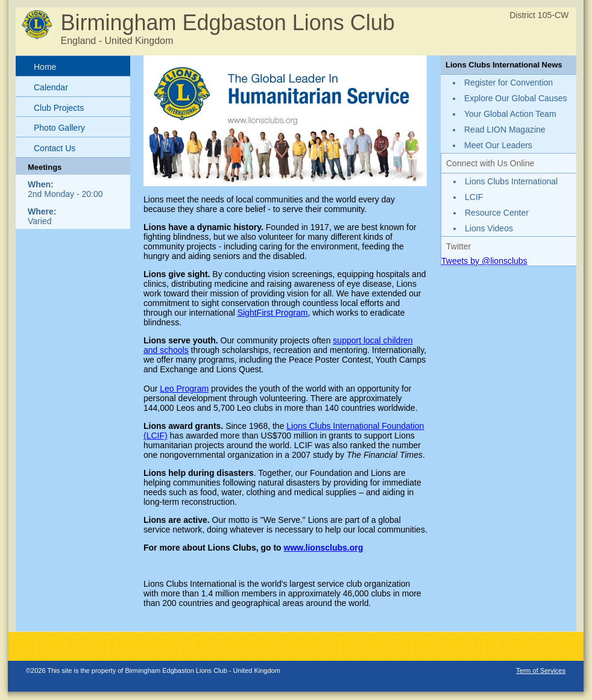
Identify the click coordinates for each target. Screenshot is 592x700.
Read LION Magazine (505, 130)
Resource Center (497, 213)
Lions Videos (489, 228)
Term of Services (541, 670)
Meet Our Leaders (498, 145)
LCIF (474, 197)
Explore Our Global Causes (515, 98)
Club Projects (59, 108)
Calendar (51, 87)
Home (45, 67)
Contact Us (55, 148)
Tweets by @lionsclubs (484, 261)
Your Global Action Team (510, 114)
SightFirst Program (273, 313)
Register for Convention (509, 83)
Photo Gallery (59, 128)
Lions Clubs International (511, 181)
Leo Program (184, 389)
